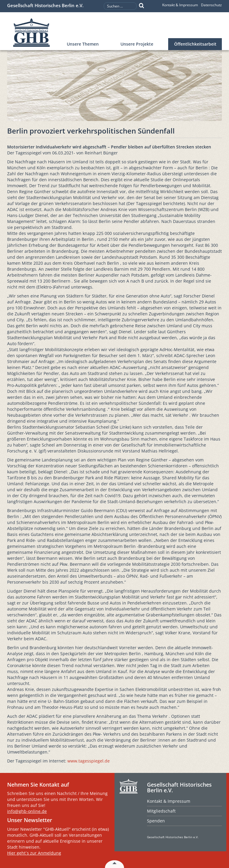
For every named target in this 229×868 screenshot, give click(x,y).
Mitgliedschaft (161, 811)
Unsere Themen (83, 44)
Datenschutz (211, 5)
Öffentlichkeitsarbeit (195, 44)
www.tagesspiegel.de (89, 761)
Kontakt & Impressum (180, 5)
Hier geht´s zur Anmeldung (34, 853)
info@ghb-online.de (27, 811)
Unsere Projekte (137, 44)
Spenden (156, 821)
